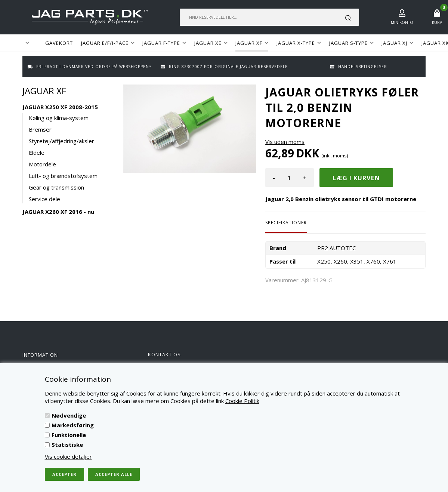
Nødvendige (69, 415)
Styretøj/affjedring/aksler (61, 141)
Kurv (437, 22)
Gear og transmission (56, 187)
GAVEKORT (59, 43)
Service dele (44, 199)
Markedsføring (73, 425)
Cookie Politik (242, 401)
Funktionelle (69, 435)
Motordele (42, 164)
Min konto (402, 22)
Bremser (40, 129)
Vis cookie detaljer (68, 456)
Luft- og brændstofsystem (63, 176)
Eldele (37, 153)
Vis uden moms (285, 142)
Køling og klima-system (59, 118)
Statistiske (67, 445)
